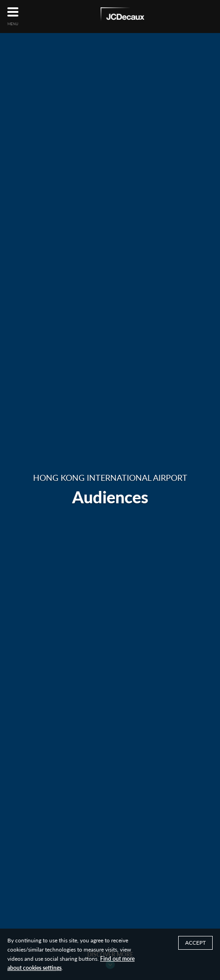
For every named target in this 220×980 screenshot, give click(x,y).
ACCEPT (195, 943)
